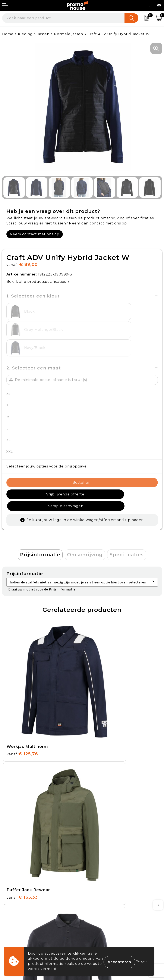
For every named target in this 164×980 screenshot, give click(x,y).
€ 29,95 (21, 779)
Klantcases (94, 848)
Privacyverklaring (101, 911)
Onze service (14, 921)
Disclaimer (94, 921)
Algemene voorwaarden (107, 891)
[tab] (40, 525)
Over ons (93, 818)
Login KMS (12, 931)
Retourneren (15, 911)
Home (8, 34)
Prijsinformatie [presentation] (40, 525)
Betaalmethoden (18, 901)
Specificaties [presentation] (127, 525)
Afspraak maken (99, 838)
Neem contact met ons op (35, 234)
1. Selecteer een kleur (33, 296)
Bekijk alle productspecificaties (38, 282)
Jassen (43, 34)
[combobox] (63, 18)
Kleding (25, 34)
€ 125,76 (22, 680)
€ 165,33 (102, 680)
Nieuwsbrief (96, 828)
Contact (10, 891)
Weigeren (143, 961)
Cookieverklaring (100, 901)
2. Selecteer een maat (34, 350)
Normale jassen (69, 34)
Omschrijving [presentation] (85, 525)
